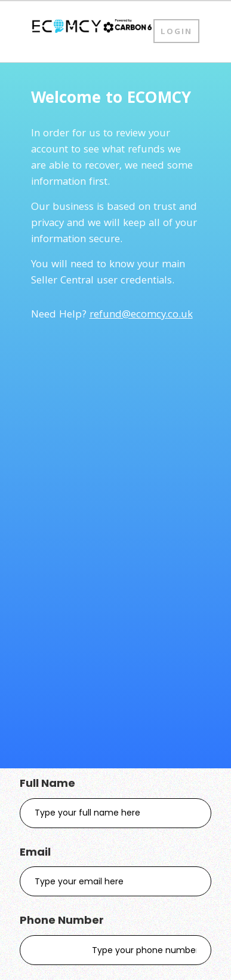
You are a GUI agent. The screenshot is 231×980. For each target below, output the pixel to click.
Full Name (47, 783)
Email (35, 852)
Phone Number (62, 920)
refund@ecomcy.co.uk (141, 315)
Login (176, 32)
